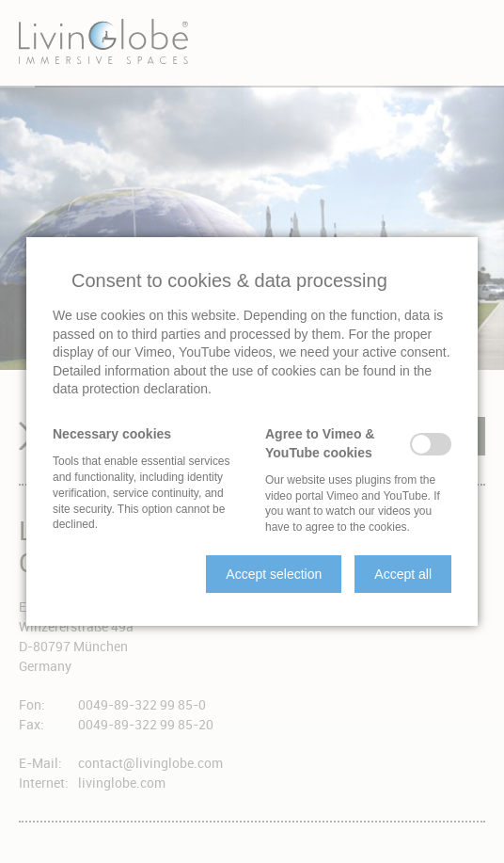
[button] (274, 574)
